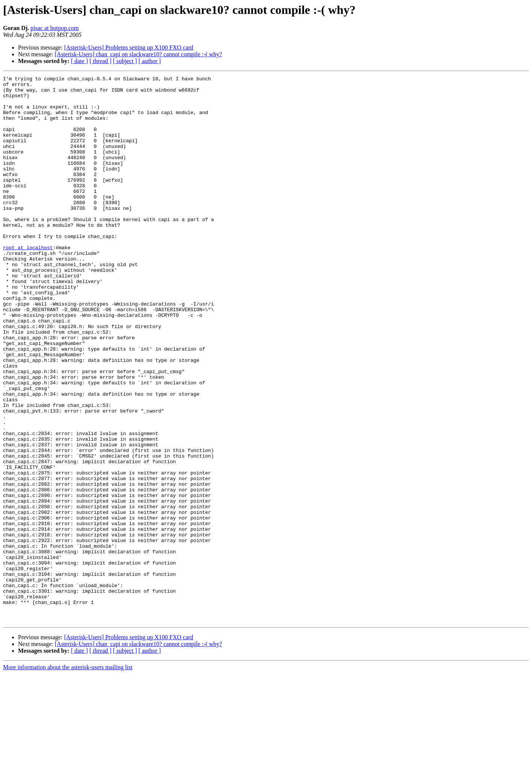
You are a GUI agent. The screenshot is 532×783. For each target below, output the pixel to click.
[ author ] (150, 61)
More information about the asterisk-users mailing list (68, 776)
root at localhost (28, 282)
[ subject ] (125, 61)
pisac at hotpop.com (54, 28)
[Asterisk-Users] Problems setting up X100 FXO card (129, 47)
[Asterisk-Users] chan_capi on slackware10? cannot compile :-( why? (139, 54)
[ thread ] (100, 61)
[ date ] (79, 61)
